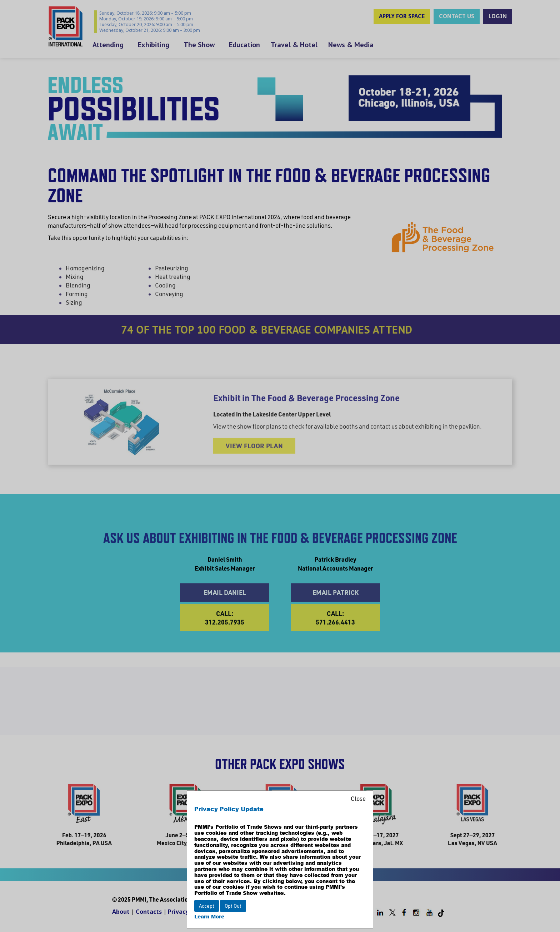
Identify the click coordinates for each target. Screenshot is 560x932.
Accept (207, 906)
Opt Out (233, 906)
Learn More (209, 916)
